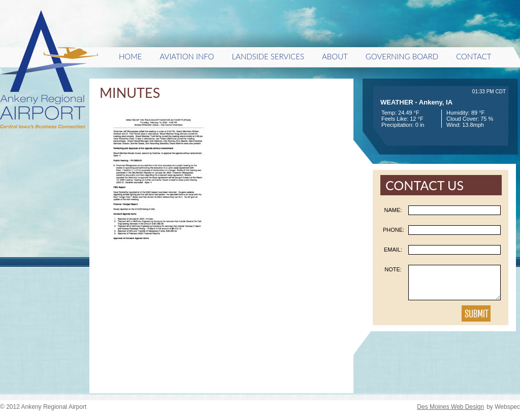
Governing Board (402, 56)
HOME (131, 56)
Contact (474, 56)
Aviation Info (187, 56)
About (335, 56)
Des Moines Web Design (450, 407)
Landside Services (268, 56)
